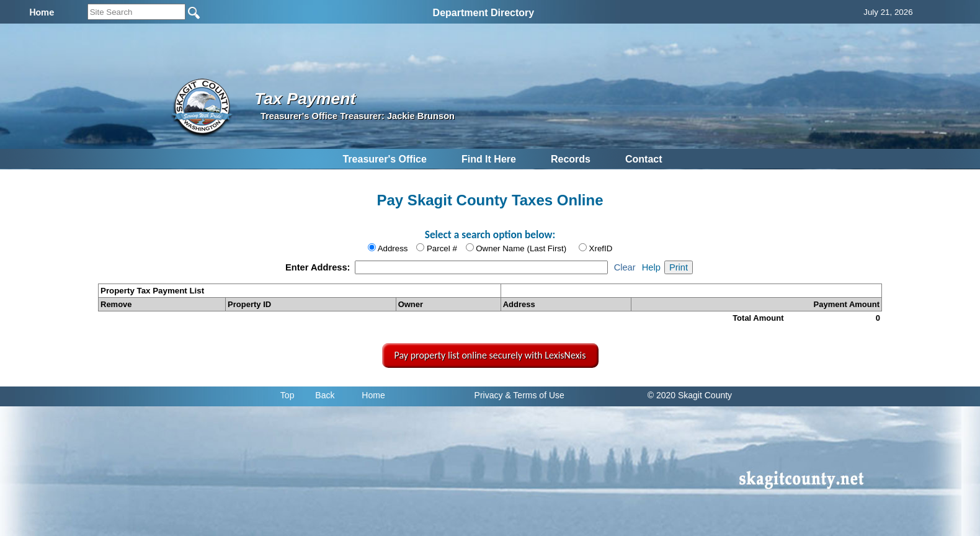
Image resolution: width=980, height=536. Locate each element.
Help (651, 267)
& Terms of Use (534, 395)
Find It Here (489, 159)
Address (393, 248)
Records (571, 159)
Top (287, 395)
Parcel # (442, 248)
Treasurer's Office (384, 159)
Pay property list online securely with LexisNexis (490, 355)
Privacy (489, 395)
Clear (625, 267)
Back (325, 395)
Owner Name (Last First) (521, 248)
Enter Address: (319, 267)
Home (373, 395)
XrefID (601, 248)
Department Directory (484, 13)
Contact (644, 159)
